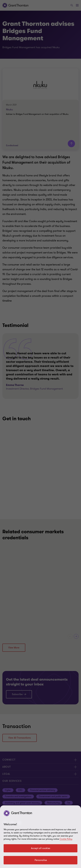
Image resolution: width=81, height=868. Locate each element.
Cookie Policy (66, 839)
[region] (40, 837)
